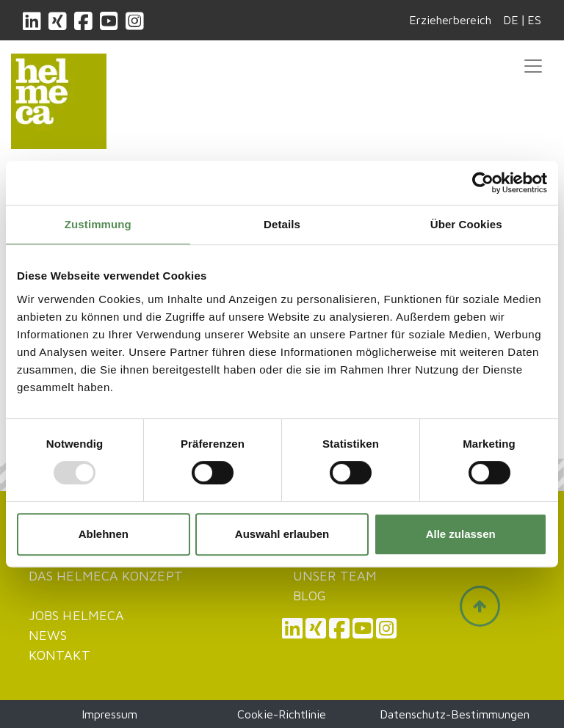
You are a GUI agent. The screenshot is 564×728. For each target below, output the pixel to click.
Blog (310, 596)
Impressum (109, 714)
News (48, 635)
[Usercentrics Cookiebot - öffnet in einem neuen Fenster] (483, 183)
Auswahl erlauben (282, 534)
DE (511, 20)
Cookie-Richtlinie (282, 714)
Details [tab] (282, 224)
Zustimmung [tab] (98, 224)
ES (534, 20)
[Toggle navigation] (533, 66)
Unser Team (335, 576)
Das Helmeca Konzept (106, 576)
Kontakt (59, 655)
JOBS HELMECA (76, 615)
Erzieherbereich (450, 20)
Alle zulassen (461, 534)
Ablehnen (104, 534)
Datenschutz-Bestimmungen (455, 714)
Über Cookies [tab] (466, 224)
